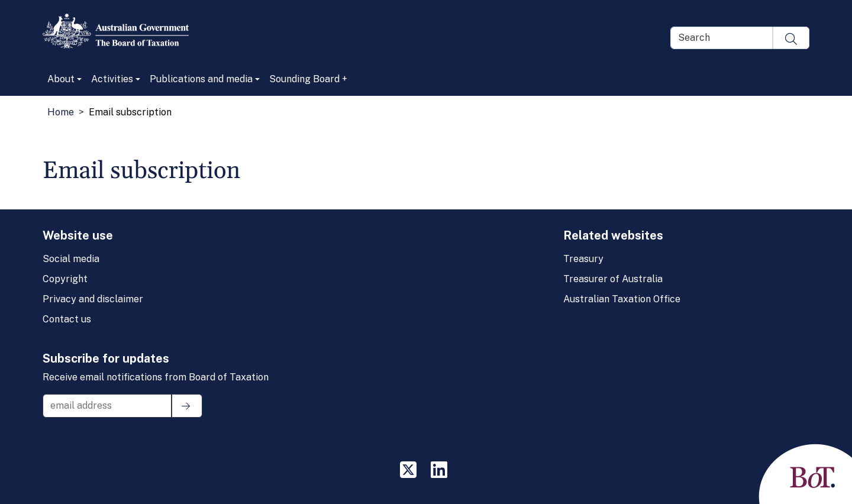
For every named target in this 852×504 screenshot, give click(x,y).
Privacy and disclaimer (93, 299)
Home (61, 112)
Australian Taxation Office (622, 299)
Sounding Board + (308, 79)
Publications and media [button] (201, 79)
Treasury (583, 259)
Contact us (67, 319)
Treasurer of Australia (613, 279)
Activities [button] (112, 79)
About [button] (61, 79)
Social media (71, 259)
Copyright (65, 279)
